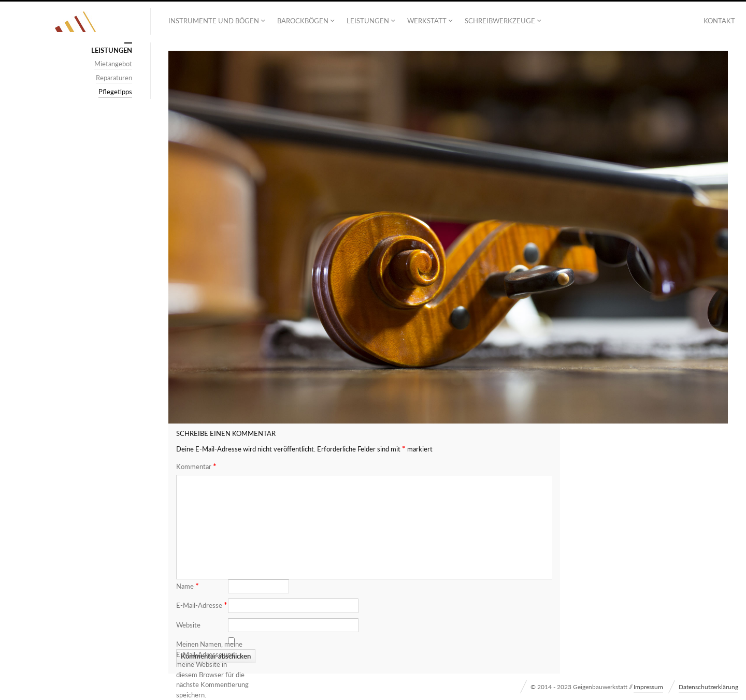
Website (188, 625)
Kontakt (719, 21)
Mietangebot (113, 64)
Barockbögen (303, 21)
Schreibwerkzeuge (500, 21)
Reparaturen (114, 78)
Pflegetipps (115, 92)
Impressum (648, 687)
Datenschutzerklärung (708, 687)
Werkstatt (427, 21)
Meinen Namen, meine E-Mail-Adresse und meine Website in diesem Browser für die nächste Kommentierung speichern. (212, 669)
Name (188, 585)
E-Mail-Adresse (202, 604)
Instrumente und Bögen (214, 21)
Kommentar (196, 466)
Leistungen (368, 21)
